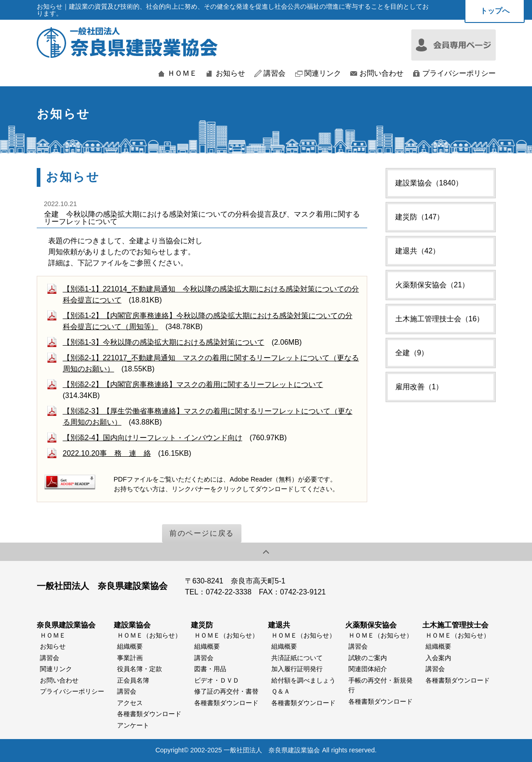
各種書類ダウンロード (149, 714)
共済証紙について (297, 658)
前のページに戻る (202, 533)
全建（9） (412, 353)
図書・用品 (210, 669)
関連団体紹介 (368, 669)
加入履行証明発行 (297, 669)
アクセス (130, 703)
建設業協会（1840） (429, 183)
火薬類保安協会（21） (432, 285)
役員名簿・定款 (140, 669)
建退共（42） (418, 251)
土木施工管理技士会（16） (440, 319)
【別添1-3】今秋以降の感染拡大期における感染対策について (164, 342)
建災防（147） (420, 217)
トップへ (495, 11)
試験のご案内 (368, 658)
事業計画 (130, 658)
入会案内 (438, 658)
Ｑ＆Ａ (281, 691)
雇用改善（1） (419, 387)
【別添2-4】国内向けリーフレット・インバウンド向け (153, 438)
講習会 (274, 73)
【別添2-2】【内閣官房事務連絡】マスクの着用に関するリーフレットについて (193, 384)
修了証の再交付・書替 (226, 691)
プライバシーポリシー (459, 73)
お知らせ (230, 73)
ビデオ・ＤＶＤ (217, 680)
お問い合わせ (381, 73)
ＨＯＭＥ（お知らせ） (149, 635)
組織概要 (130, 646)
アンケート (133, 725)
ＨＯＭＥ (182, 73)
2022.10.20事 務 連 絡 (107, 453)
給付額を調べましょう (303, 680)
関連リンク (323, 73)
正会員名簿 (133, 680)
